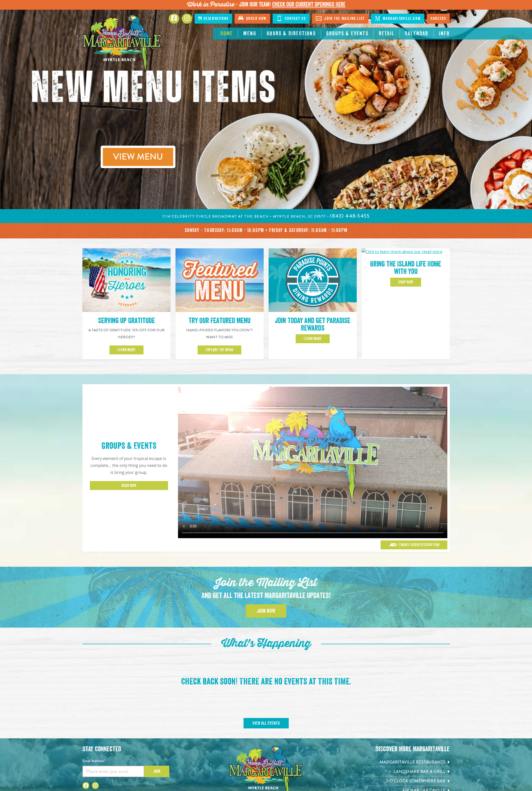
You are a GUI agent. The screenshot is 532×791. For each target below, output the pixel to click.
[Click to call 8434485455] (350, 216)
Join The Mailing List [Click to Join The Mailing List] (340, 18)
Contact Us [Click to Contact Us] (291, 18)
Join (157, 771)
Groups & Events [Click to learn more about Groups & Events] (129, 446)
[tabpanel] (266, 110)
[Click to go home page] (122, 43)
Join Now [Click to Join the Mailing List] (266, 611)
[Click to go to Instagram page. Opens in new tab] (95, 786)
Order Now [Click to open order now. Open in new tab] (252, 18)
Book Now (129, 486)
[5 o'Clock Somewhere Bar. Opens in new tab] (406, 781)
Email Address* (94, 761)
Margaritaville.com (398, 18)
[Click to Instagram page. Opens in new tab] (187, 19)
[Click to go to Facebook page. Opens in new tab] (174, 19)
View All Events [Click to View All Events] (266, 723)
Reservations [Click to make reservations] (213, 19)
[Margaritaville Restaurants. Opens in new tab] (406, 762)
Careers (438, 19)
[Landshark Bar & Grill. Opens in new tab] (406, 772)
